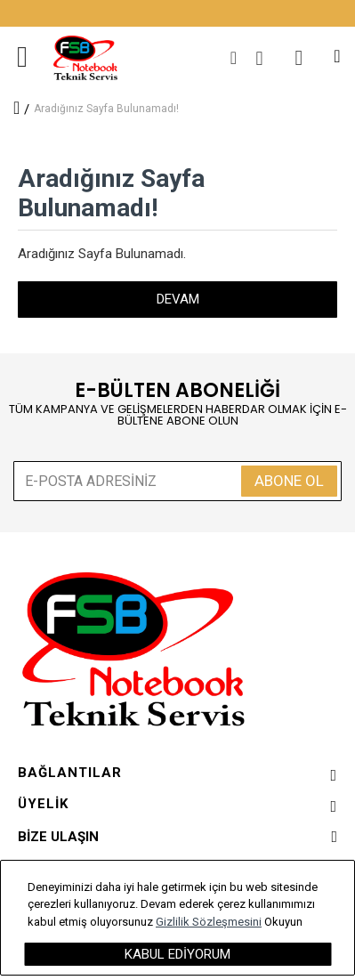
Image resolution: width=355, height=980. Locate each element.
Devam (178, 299)
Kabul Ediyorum (177, 954)
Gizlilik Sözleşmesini (209, 922)
